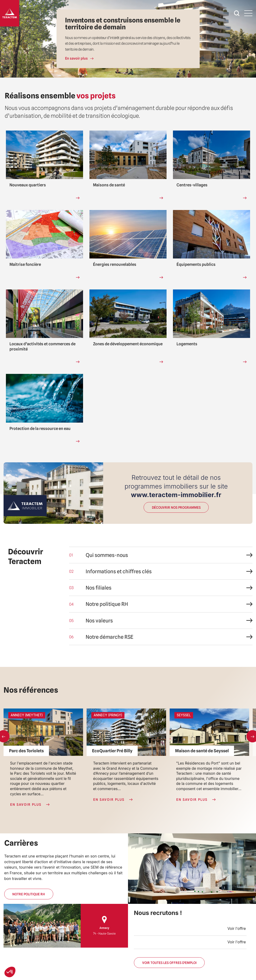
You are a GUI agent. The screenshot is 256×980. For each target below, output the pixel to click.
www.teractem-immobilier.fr (176, 495)
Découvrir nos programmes (176, 507)
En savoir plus (76, 58)
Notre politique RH (29, 894)
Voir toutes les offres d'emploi (169, 963)
